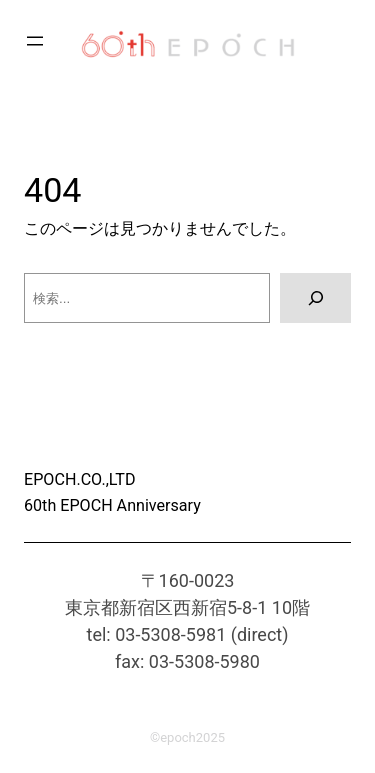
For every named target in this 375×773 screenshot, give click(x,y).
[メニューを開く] (35, 41)
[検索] (315, 298)
